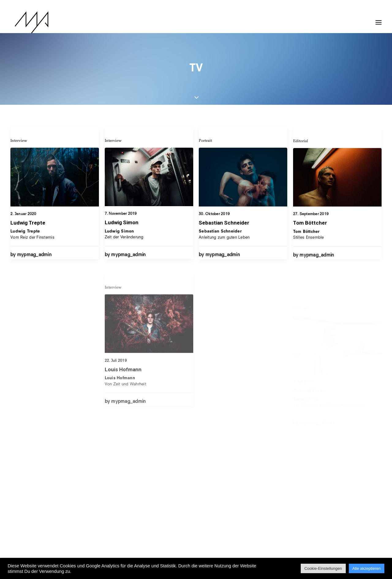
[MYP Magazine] (27, 22)
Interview (19, 140)
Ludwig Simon (122, 223)
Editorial (301, 155)
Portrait (205, 146)
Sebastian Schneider (224, 228)
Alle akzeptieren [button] (367, 568)
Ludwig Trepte (28, 223)
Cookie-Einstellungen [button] (323, 568)
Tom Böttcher (310, 237)
